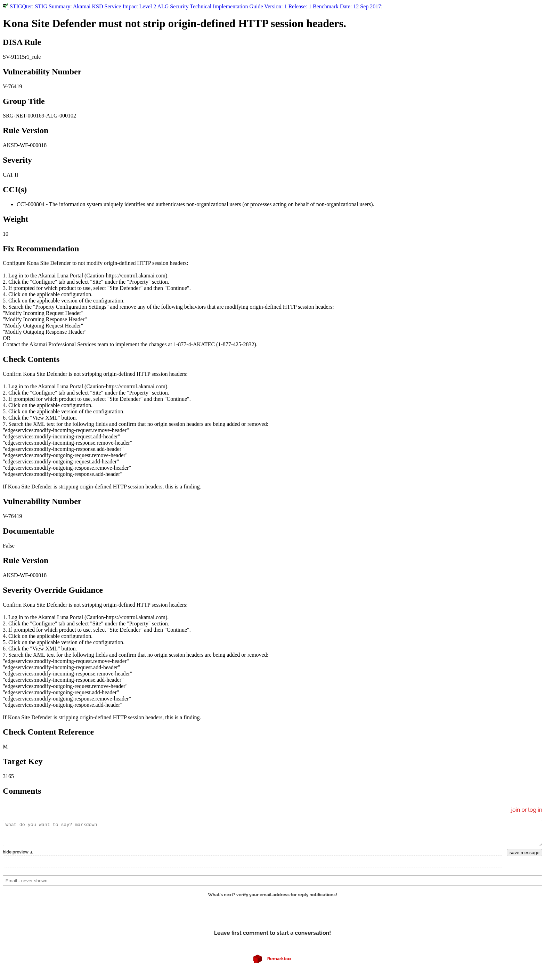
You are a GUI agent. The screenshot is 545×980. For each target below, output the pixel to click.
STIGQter (21, 6)
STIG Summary (52, 6)
